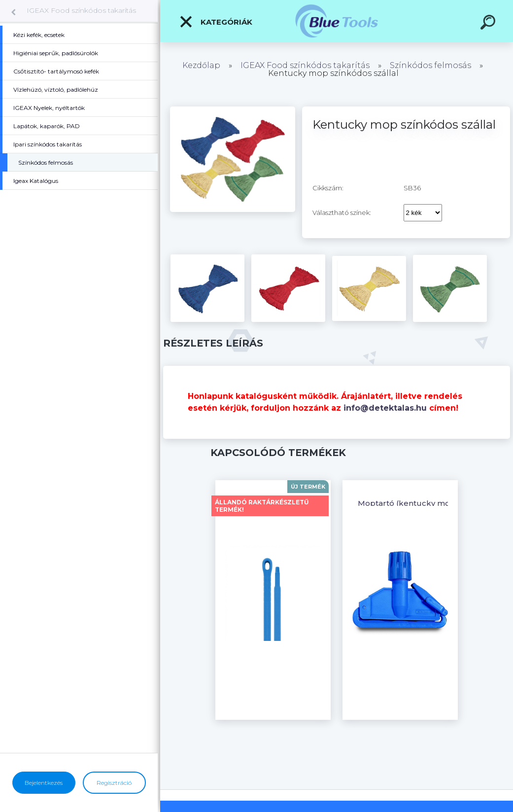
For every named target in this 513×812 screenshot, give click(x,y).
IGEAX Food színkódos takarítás (81, 10)
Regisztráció (114, 783)
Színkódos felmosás (430, 65)
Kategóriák (216, 22)
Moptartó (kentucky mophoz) (415, 503)
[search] (489, 24)
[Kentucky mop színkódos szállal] (232, 110)
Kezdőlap (201, 65)
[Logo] (337, 21)
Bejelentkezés (44, 783)
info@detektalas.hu (385, 408)
